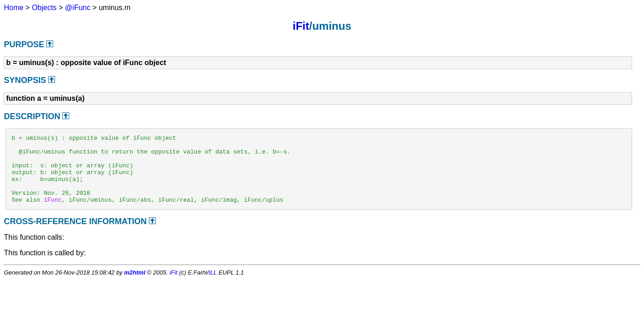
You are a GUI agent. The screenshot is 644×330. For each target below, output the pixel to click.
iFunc (52, 213)
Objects (44, 8)
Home (14, 8)
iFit (301, 26)
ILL (213, 286)
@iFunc (78, 8)
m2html (135, 286)
